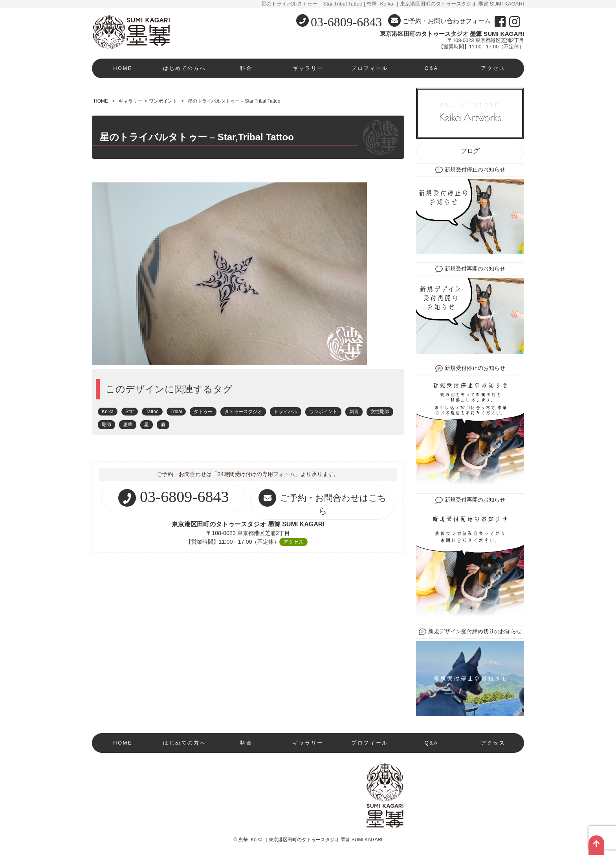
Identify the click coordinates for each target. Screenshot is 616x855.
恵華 (128, 425)
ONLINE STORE (470, 113)
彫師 (106, 425)
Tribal (176, 412)
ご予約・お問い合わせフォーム (439, 20)
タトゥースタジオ (243, 412)
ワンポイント (163, 101)
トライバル (286, 412)
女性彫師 (380, 412)
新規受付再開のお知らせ (475, 269)
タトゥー (203, 412)
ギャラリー (308, 68)
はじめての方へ (184, 68)
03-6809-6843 (346, 22)
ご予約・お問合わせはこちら (323, 502)
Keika (108, 412)
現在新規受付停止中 (123, 762)
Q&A (432, 68)
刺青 (354, 412)
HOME (123, 68)
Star (130, 412)
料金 (246, 68)
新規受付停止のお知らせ (475, 170)
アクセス (493, 68)
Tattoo (152, 412)
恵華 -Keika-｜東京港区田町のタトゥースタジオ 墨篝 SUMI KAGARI (311, 840)
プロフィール (369, 68)
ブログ (470, 151)
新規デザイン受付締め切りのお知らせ (475, 632)
